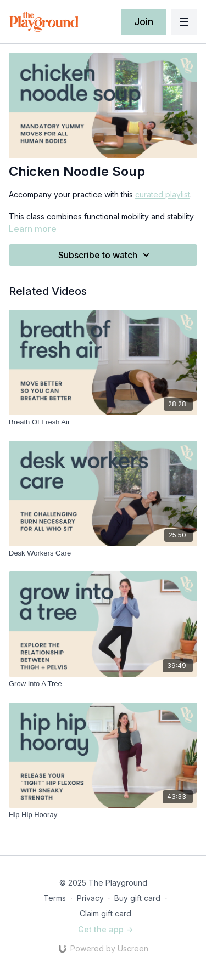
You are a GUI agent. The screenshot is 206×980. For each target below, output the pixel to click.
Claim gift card (105, 913)
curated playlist (163, 194)
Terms (55, 898)
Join (144, 22)
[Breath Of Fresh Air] (103, 422)
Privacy (90, 898)
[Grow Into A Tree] (103, 684)
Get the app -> (105, 929)
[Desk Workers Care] (103, 553)
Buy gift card (137, 898)
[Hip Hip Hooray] (103, 815)
